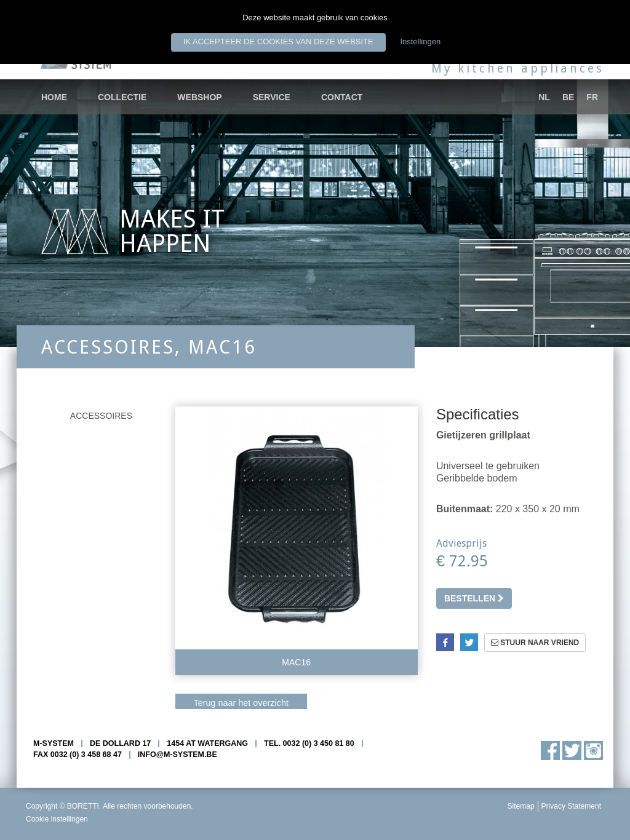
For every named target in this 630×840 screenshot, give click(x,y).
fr (592, 97)
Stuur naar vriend (535, 643)
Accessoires (101, 416)
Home (54, 97)
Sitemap (521, 806)
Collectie (122, 97)
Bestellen (474, 598)
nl (544, 97)
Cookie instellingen (57, 819)
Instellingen (420, 42)
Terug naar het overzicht (241, 703)
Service (272, 97)
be (568, 97)
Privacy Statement (571, 806)
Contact (342, 97)
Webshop (199, 97)
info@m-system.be (177, 755)
